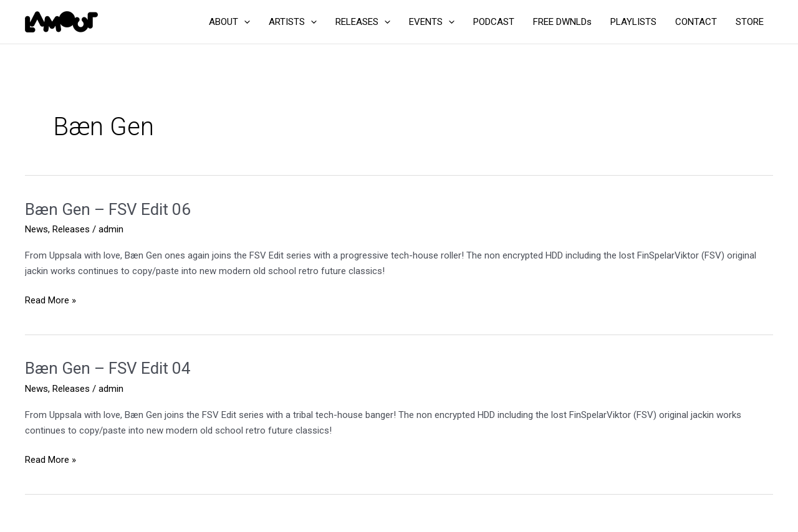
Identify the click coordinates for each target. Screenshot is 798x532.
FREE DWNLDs (562, 22)
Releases (71, 229)
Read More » (50, 301)
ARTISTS (293, 22)
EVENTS (432, 22)
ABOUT (229, 22)
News (36, 229)
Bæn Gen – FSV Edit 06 (108, 209)
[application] (244, 22)
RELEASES (363, 22)
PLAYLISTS (633, 22)
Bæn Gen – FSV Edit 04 (108, 368)
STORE (750, 22)
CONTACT (696, 22)
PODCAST (494, 22)
